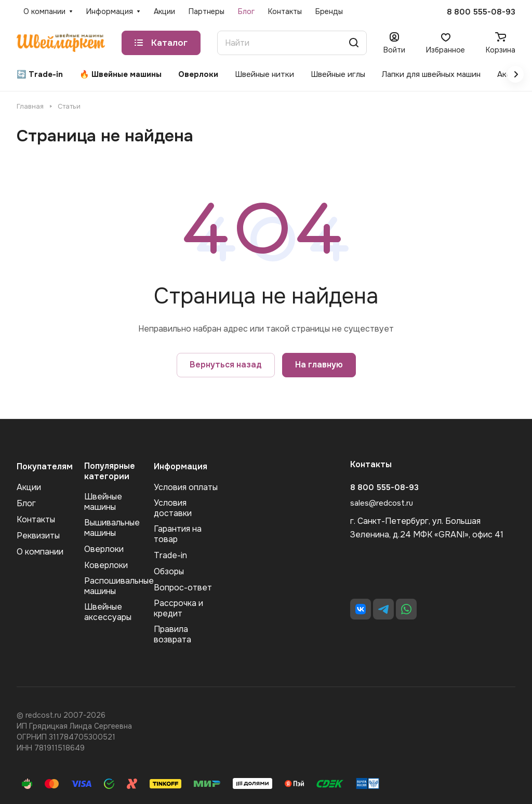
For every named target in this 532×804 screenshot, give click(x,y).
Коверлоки (106, 565)
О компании (40, 552)
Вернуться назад (226, 365)
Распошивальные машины (119, 586)
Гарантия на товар (178, 534)
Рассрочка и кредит (178, 608)
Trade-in (170, 555)
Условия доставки (173, 508)
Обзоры (169, 571)
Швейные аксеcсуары (108, 612)
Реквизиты (38, 536)
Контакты (36, 519)
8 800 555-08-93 (481, 12)
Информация (181, 466)
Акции (29, 487)
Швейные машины (103, 502)
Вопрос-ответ (183, 588)
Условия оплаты (186, 487)
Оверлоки (104, 549)
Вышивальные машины (112, 528)
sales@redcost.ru (382, 503)
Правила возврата (172, 634)
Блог (26, 503)
